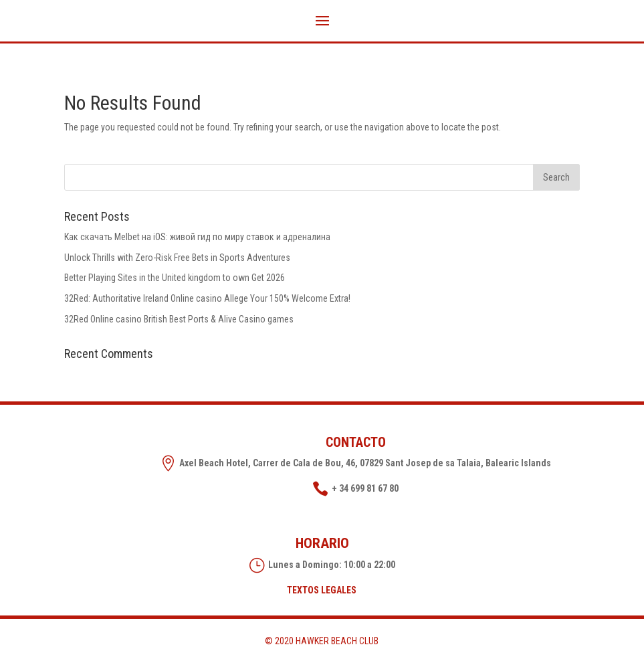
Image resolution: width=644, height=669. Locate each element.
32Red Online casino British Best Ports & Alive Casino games (179, 319)
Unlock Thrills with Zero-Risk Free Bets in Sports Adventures (177, 258)
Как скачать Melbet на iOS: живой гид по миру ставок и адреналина (197, 237)
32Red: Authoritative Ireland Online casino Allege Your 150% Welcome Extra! (207, 298)
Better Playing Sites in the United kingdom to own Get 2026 (175, 278)
